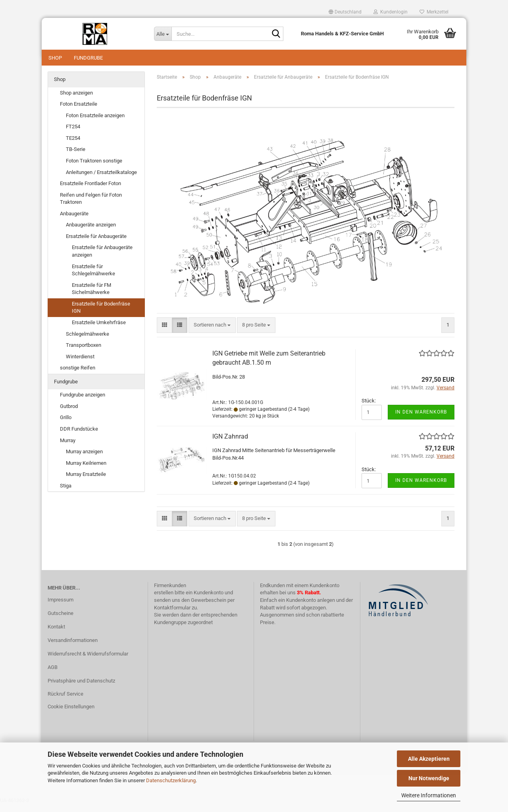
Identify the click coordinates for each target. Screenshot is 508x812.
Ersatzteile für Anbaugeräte (96, 244)
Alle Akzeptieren (429, 759)
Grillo (66, 425)
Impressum (61, 608)
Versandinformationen (73, 648)
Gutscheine (61, 621)
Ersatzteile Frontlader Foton (90, 191)
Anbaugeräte (74, 221)
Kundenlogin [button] (391, 12)
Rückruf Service (65, 702)
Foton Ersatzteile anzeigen (95, 123)
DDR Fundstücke (79, 437)
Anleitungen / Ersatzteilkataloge (101, 180)
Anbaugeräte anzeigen (91, 233)
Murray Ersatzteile (86, 482)
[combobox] (212, 333)
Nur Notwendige (429, 778)
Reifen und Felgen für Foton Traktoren (91, 207)
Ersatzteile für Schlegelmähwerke (93, 278)
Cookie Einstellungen (71, 714)
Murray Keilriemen (86, 471)
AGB (53, 675)
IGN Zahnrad (230, 444)
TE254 (73, 146)
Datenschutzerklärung (171, 780)
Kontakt (56, 635)
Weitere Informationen (429, 795)
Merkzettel (434, 12)
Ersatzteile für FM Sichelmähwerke (91, 297)
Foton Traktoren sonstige (94, 169)
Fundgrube (88, 58)
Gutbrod (69, 414)
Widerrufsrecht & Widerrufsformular (88, 662)
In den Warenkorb (421, 420)
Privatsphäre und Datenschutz (81, 689)
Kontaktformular (172, 616)
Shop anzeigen (76, 101)
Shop (55, 58)
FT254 (73, 134)
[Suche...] (163, 34)
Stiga (66, 494)
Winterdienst (80, 364)
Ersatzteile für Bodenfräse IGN (101, 315)
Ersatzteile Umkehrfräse (99, 330)
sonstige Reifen (78, 376)
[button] (345, 12)
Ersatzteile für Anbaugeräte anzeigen (102, 259)
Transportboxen (84, 353)
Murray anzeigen (84, 459)
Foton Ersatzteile (79, 112)
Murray (68, 448)
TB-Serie (76, 157)
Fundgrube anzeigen (83, 403)
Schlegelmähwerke (88, 342)
